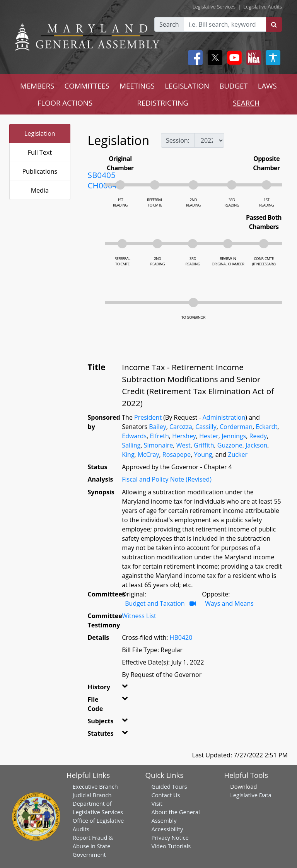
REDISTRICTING (163, 103)
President (148, 417)
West (183, 445)
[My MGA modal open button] (252, 58)
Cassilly (206, 427)
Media (40, 190)
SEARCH (246, 103)
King (128, 455)
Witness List (139, 616)
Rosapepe (177, 455)
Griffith (204, 445)
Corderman (236, 427)
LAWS (267, 86)
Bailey (157, 427)
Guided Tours (169, 786)
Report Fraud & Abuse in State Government (93, 846)
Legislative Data (251, 795)
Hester (209, 436)
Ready (258, 436)
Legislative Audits (263, 7)
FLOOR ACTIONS (65, 103)
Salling (131, 445)
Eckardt (266, 427)
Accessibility (167, 829)
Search (169, 24)
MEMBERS (37, 86)
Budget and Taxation (155, 603)
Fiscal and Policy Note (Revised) (167, 479)
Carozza (181, 427)
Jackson (256, 445)
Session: (178, 140)
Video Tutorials (171, 846)
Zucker (238, 455)
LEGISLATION (187, 86)
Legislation (40, 133)
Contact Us (166, 795)
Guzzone (230, 445)
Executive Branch (95, 786)
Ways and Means (229, 603)
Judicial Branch (92, 795)
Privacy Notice (170, 837)
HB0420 (181, 637)
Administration (224, 417)
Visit (157, 803)
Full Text (40, 152)
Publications (40, 171)
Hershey (184, 436)
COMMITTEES (87, 86)
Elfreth (159, 436)
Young (203, 455)
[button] (125, 689)
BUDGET (233, 86)
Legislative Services (214, 7)
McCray (148, 455)
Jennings (234, 436)
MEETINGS (137, 86)
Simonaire (159, 445)
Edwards (134, 436)
